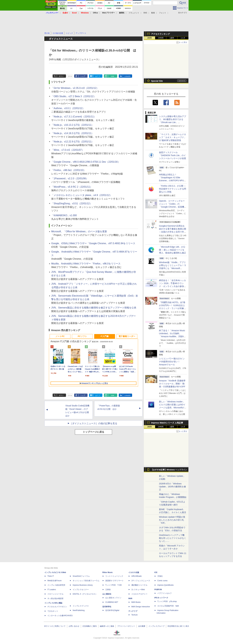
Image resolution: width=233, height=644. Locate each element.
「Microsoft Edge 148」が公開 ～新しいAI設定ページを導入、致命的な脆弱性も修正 (173, 250)
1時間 (150, 38)
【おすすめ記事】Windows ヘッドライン (169, 470)
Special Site (157, 81)
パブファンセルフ (164, 593)
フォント (163, 13)
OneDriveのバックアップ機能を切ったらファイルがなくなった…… (173, 538)
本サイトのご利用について (55, 626)
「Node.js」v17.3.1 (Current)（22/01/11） (74, 117)
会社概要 (142, 626)
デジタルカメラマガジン (57, 607)
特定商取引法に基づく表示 (178, 626)
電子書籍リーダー (127, 336)
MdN (130, 598)
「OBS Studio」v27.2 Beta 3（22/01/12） (74, 96)
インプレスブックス (81, 606)
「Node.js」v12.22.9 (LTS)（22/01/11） (72, 142)
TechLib (134, 615)
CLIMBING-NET (112, 602)
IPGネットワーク (161, 598)
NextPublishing (79, 610)
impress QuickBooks (165, 585)
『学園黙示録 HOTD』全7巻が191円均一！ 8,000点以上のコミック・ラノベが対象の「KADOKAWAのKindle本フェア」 (173, 308)
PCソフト (82, 336)
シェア (83, 76)
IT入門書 (105, 336)
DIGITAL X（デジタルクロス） (85, 594)
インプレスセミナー (81, 590)
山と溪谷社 (107, 594)
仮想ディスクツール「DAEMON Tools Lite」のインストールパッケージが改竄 (173, 155)
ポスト (61, 76)
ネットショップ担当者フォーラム (86, 581)
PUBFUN (158, 590)
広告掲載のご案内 (90, 626)
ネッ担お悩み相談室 (55, 598)
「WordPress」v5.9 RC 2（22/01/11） (72, 187)
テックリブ (133, 611)
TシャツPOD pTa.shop (167, 601)
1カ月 (183, 38)
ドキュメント (134, 13)
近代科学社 (107, 607)
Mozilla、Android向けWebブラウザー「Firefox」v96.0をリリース (86, 264)
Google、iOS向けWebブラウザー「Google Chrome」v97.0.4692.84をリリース (93, 243)
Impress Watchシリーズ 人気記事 (167, 423)
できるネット (53, 611)
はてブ (98, 76)
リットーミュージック (114, 576)
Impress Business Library (83, 585)
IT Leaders (52, 590)
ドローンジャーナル (55, 594)
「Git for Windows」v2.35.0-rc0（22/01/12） (75, 88)
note (113, 76)
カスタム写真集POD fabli (168, 606)
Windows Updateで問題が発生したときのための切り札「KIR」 (172, 520)
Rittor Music (108, 572)
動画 (153, 13)
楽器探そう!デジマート (114, 581)
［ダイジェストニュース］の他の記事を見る (93, 423)
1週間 (172, 38)
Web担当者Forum (54, 581)
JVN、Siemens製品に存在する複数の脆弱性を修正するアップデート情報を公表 (94, 308)
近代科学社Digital (112, 610)
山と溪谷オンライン (113, 598)
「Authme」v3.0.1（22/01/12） (68, 108)
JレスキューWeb (138, 590)
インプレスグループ (156, 626)
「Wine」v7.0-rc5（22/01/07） (68, 150)
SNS (145, 13)
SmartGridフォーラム (81, 576)
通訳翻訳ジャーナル (139, 585)
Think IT (51, 576)
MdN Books (136, 602)
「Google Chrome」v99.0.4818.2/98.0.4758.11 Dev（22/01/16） (86, 162)
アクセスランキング (160, 34)
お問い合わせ (74, 626)
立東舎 (108, 590)
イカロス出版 (134, 572)
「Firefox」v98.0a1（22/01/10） (69, 170)
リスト (70, 76)
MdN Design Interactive (141, 607)
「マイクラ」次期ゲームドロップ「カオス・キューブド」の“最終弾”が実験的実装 (173, 137)
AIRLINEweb (136, 576)
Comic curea (162, 581)
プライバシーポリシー (126, 626)
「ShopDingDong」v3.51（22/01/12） (72, 203)
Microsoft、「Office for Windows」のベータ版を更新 (79, 231)
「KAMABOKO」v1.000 (64, 215)
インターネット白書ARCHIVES (60, 616)
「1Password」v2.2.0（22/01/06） (70, 178)
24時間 (161, 38)
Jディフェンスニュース (141, 581)
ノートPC (60, 336)
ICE (156, 572)
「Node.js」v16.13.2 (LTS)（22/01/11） (72, 125)
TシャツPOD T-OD (114, 585)
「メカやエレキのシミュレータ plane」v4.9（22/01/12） (82, 195)
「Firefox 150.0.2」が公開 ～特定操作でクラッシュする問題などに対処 (173, 189)
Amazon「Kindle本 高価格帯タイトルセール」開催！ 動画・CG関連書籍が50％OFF (172, 384)
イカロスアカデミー (139, 594)
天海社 (160, 576)
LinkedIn (127, 76)
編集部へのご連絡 (107, 626)
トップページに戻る (93, 432)
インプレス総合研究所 (56, 585)
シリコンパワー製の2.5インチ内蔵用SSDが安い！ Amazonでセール (172, 362)
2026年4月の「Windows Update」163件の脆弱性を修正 (172, 487)
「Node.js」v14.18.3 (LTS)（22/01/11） (72, 133)
